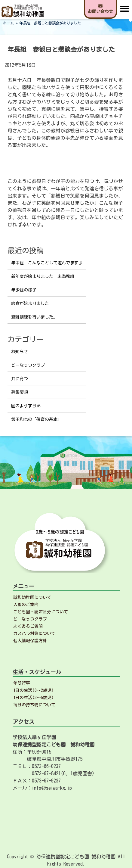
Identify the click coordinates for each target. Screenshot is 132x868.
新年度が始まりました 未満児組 (43, 276)
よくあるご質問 (28, 626)
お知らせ (20, 352)
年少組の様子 (24, 290)
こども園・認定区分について (41, 612)
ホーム (8, 23)
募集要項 (20, 392)
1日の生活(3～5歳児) (34, 698)
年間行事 (22, 683)
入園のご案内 (26, 605)
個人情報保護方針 (30, 641)
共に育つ (20, 379)
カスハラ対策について (34, 633)
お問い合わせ (100, 9)
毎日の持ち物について (34, 705)
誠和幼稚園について (32, 597)
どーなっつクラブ (28, 365)
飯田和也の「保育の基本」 (36, 419)
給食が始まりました (30, 303)
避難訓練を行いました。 (34, 317)
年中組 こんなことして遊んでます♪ (47, 263)
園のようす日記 (26, 406)
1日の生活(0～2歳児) (34, 690)
